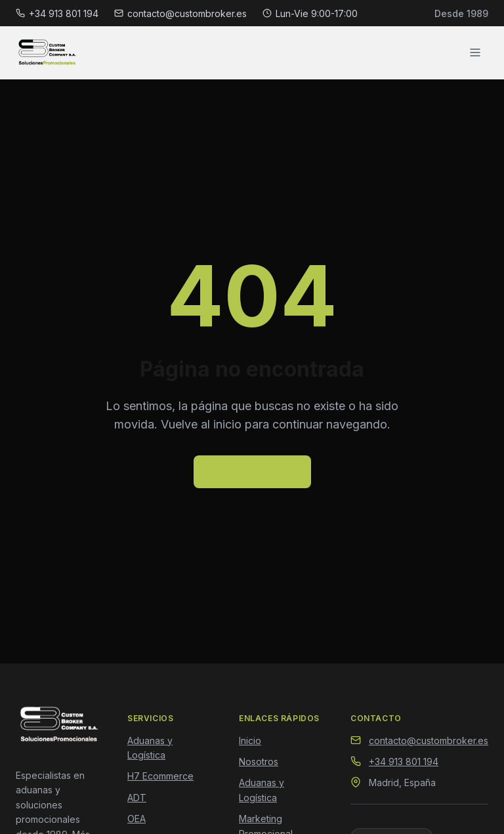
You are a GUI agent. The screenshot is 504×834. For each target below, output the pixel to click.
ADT (137, 798)
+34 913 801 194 (57, 13)
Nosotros (259, 761)
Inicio (250, 740)
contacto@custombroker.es (180, 13)
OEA (136, 819)
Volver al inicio (252, 471)
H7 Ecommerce (160, 776)
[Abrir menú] (475, 52)
